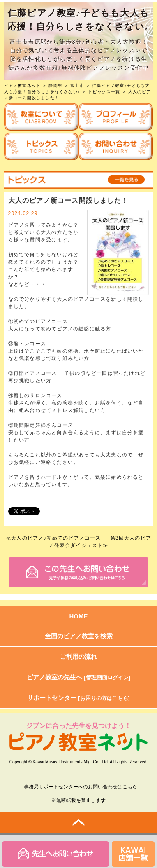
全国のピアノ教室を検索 (79, 636)
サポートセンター (78, 698)
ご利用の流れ (78, 656)
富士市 (77, 85)
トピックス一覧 (104, 92)
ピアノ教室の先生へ (78, 677)
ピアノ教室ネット (23, 85)
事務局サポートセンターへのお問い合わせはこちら (81, 787)
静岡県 (55, 85)
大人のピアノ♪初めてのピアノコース (56, 538)
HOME (79, 616)
